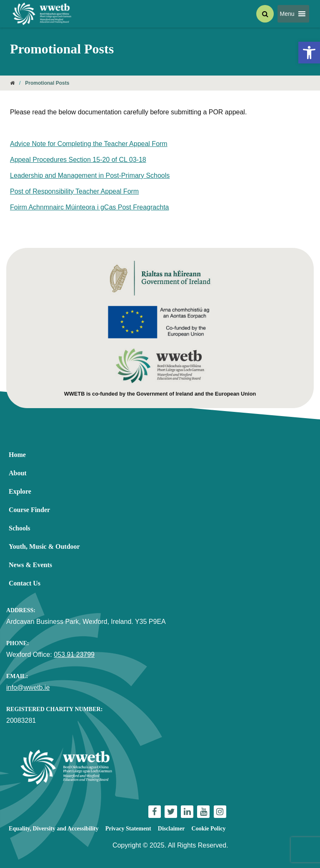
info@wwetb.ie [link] (28, 688)
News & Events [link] (30, 565)
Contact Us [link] (25, 583)
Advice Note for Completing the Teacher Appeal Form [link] (89, 144)
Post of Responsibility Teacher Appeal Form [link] (74, 191)
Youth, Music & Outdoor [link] (44, 546)
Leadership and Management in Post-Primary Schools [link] (90, 175)
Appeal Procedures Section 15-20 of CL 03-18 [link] (78, 160)
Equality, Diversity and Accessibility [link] (54, 829)
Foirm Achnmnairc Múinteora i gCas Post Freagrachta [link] (89, 207)
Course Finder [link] (29, 510)
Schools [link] (20, 528)
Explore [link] (20, 491)
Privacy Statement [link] (128, 829)
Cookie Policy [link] (209, 829)
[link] (309, 53)
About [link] (18, 473)
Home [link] (17, 455)
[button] (287, 14)
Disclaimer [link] (171, 829)
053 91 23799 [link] (74, 655)
